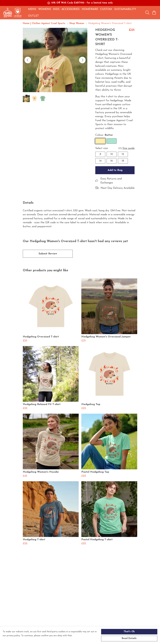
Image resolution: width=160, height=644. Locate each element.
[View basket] (154, 13)
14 (100, 161)
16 (112, 161)
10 (112, 154)
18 (123, 161)
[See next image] (82, 60)
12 (123, 154)
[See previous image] (28, 60)
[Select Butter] (100, 141)
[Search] (147, 13)
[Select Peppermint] (112, 141)
